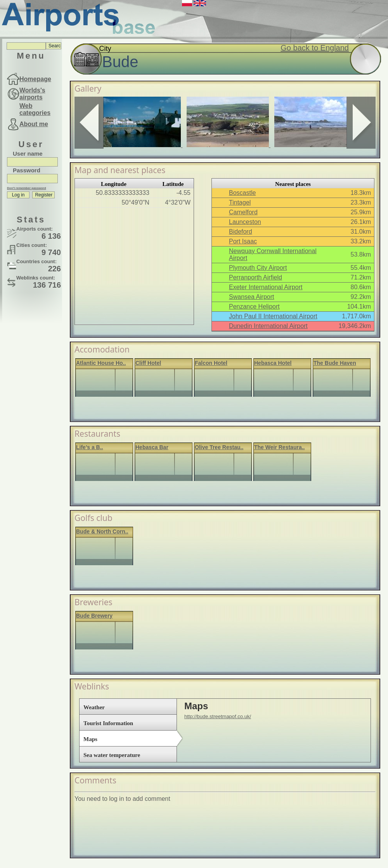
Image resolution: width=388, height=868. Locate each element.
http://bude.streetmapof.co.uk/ (218, 716)
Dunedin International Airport (268, 326)
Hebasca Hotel (273, 363)
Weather (94, 707)
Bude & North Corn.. (102, 531)
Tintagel (240, 202)
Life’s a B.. (90, 447)
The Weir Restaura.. (279, 447)
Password (27, 170)
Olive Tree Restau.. (219, 447)
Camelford (243, 212)
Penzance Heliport (254, 306)
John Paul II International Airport (273, 316)
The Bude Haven (335, 363)
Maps (90, 739)
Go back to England (315, 48)
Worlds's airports (32, 94)
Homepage (35, 79)
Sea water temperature (112, 755)
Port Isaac (243, 241)
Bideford (241, 232)
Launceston (245, 222)
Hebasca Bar (152, 447)
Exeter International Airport (266, 287)
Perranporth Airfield (255, 277)
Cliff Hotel (148, 363)
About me (34, 124)
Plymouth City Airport (258, 268)
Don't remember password (27, 188)
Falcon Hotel (211, 363)
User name (28, 154)
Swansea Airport (252, 297)
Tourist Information (108, 723)
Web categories (35, 109)
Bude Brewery (94, 616)
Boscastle (242, 193)
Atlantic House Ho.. (101, 363)
